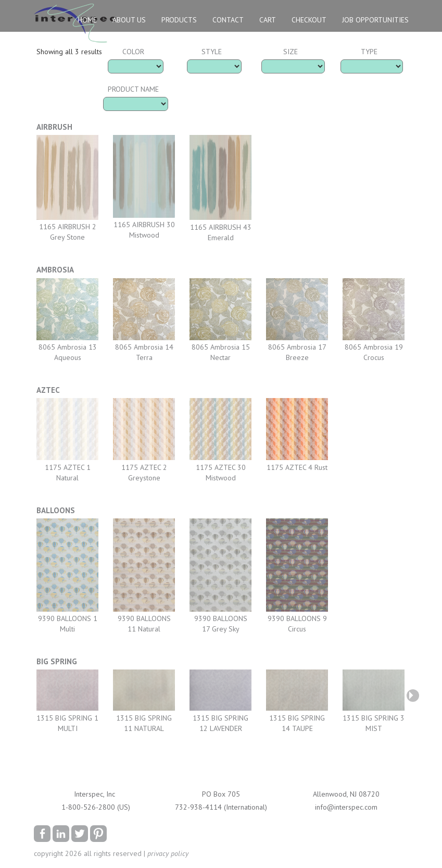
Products (179, 20)
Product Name (133, 89)
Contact (228, 20)
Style (212, 52)
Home (87, 20)
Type (369, 52)
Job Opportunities (375, 20)
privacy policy (168, 853)
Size (291, 52)
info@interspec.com (346, 807)
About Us (129, 20)
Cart (268, 20)
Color (133, 52)
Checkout (309, 20)
